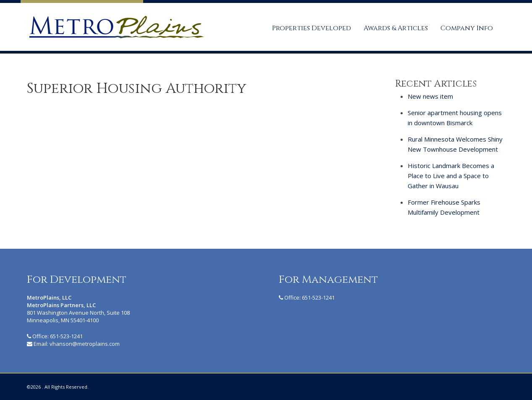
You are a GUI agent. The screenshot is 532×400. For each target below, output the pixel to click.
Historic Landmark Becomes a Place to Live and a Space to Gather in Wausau (451, 176)
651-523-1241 (66, 336)
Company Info (467, 28)
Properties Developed (312, 28)
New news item (430, 96)
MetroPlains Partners (116, 27)
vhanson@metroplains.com (85, 344)
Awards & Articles (396, 28)
